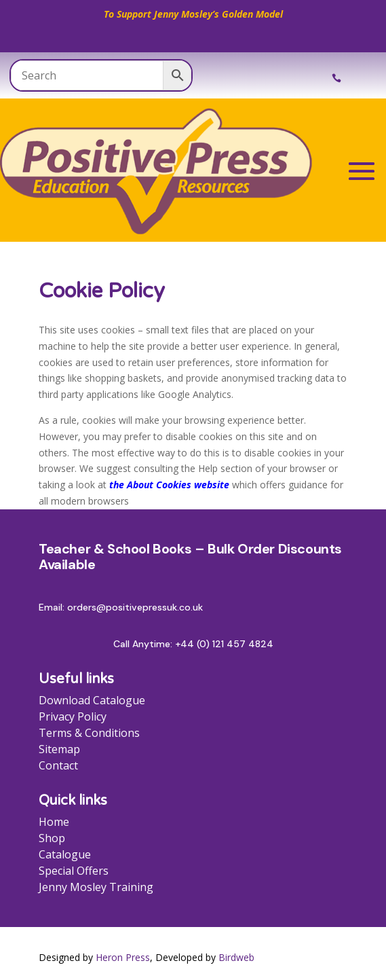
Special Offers (74, 871)
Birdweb (236, 957)
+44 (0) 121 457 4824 (224, 644)
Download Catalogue (92, 700)
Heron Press (123, 957)
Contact (58, 765)
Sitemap (59, 749)
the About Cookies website (169, 485)
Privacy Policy (73, 716)
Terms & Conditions (89, 733)
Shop (52, 838)
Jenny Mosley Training (96, 887)
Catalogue (65, 854)
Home (54, 822)
